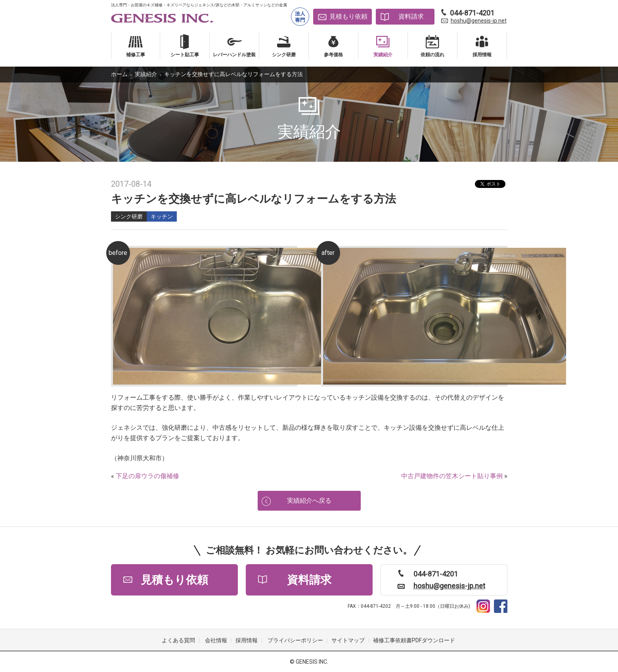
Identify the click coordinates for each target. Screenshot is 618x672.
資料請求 (411, 16)
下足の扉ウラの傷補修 (147, 476)
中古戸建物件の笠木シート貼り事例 (452, 476)
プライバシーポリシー (295, 640)
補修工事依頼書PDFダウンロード (414, 640)
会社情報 (216, 640)
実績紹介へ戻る (309, 501)
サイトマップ (348, 640)
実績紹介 (146, 74)
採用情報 (247, 640)
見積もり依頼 (348, 16)
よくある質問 (178, 640)
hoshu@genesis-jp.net (479, 21)
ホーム (119, 74)
